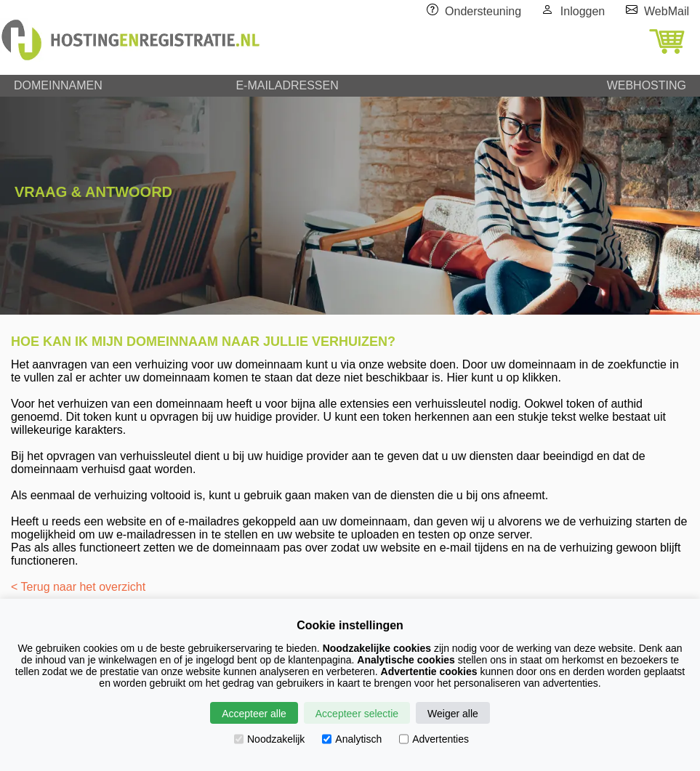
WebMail (667, 11)
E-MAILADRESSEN (287, 85)
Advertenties (434, 739)
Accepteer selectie (357, 714)
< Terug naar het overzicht (78, 587)
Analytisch (352, 739)
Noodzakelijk (269, 739)
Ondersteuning (483, 11)
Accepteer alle (254, 714)
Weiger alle (453, 714)
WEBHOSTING (647, 85)
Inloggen (583, 11)
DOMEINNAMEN (58, 85)
